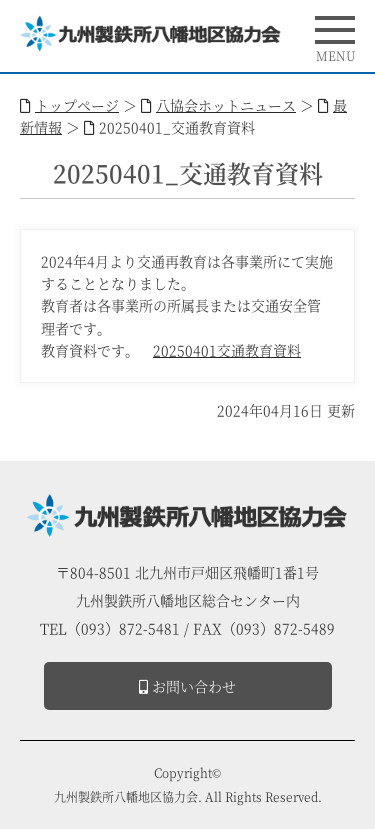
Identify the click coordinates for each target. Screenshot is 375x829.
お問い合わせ (187, 686)
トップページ (77, 105)
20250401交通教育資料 (227, 350)
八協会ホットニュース (226, 105)
